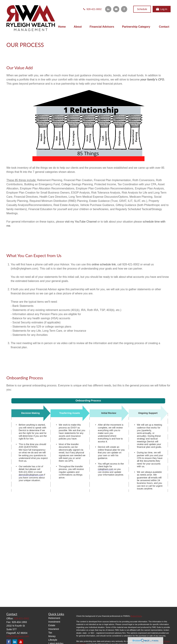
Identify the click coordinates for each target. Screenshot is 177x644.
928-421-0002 (92, 9)
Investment (54, 622)
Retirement (54, 618)
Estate (52, 625)
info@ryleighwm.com (18, 636)
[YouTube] (116, 9)
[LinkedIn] (108, 9)
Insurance (54, 629)
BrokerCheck (136, 616)
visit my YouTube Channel (81, 222)
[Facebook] (124, 9)
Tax (50, 633)
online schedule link (104, 264)
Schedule (142, 9)
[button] (62, 27)
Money (52, 636)
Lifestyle (53, 640)
